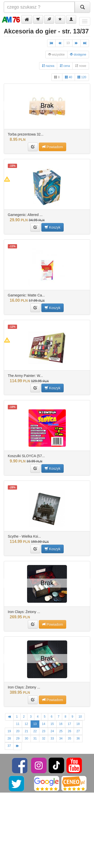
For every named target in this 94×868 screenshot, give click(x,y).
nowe (81, 66)
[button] (27, 19)
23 (43, 731)
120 (82, 77)
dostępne (78, 54)
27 (78, 731)
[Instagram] (39, 765)
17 (69, 724)
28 (9, 739)
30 (26, 739)
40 (69, 77)
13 (68, 43)
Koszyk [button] (53, 227)
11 (18, 724)
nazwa (48, 66)
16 (61, 724)
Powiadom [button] (53, 147)
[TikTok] (56, 765)
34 (61, 739)
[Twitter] (17, 783)
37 (9, 746)
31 (35, 739)
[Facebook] (20, 765)
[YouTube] (74, 765)
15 (52, 724)
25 (61, 731)
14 (43, 724)
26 (70, 731)
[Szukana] (39, 7)
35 (70, 739)
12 (26, 724)
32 (43, 739)
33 (52, 739)
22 (35, 731)
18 (78, 724)
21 (26, 731)
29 (18, 739)
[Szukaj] (82, 7)
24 (52, 731)
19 (9, 731)
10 (80, 717)
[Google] (47, 783)
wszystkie (57, 54)
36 (78, 739)
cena (65, 66)
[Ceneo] (74, 783)
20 (18, 731)
